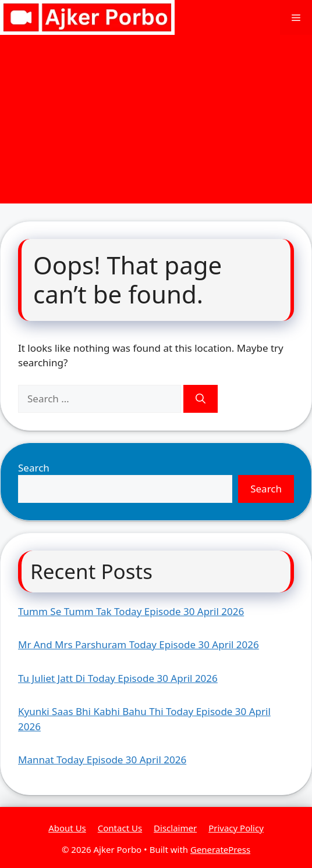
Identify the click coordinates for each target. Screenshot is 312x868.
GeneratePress (220, 849)
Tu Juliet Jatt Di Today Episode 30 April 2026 (118, 678)
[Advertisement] (156, 122)
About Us (67, 828)
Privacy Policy (236, 828)
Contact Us (120, 828)
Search (34, 468)
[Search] (201, 399)
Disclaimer (175, 828)
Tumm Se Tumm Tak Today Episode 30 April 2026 (131, 611)
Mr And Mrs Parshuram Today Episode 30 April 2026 (139, 644)
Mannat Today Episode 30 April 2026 (102, 760)
